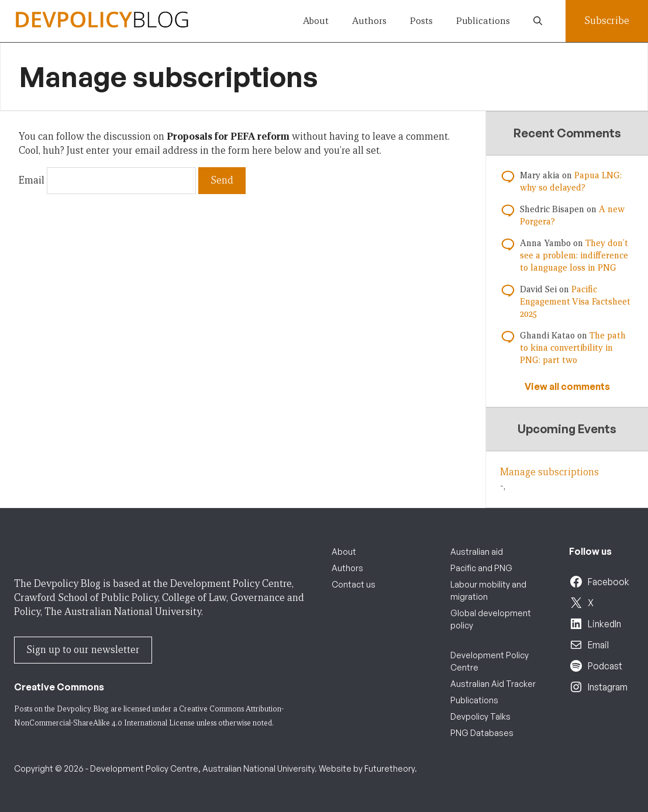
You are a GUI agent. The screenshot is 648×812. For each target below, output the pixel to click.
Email (32, 180)
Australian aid (477, 552)
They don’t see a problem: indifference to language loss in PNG (574, 255)
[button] (538, 21)
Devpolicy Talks (480, 716)
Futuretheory (390, 768)
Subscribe (607, 21)
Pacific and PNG (481, 568)
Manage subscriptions (549, 472)
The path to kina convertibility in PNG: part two (573, 348)
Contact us (354, 584)
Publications (483, 21)
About (316, 21)
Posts (421, 21)
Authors (369, 21)
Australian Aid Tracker (493, 684)
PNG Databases (482, 733)
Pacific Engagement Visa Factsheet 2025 (575, 302)
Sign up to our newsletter (83, 650)
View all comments (567, 386)
